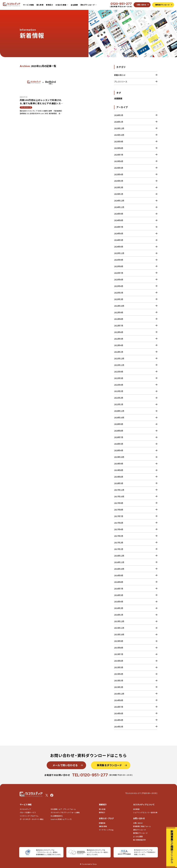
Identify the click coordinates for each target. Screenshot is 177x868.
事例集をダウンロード (109, 765)
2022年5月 (119, 339)
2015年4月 (119, 674)
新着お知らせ (120, 75)
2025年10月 (119, 135)
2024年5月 (119, 240)
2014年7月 (119, 707)
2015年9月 (119, 641)
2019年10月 (119, 457)
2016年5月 (119, 595)
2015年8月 (119, 648)
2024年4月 (119, 247)
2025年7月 (119, 155)
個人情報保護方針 (140, 840)
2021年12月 (119, 358)
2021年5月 (119, 378)
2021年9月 (119, 372)
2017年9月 (119, 503)
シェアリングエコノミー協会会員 (145, 813)
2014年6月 (119, 713)
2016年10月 (119, 569)
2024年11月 (119, 207)
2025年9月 (119, 141)
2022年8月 (119, 319)
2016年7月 (119, 589)
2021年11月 (119, 365)
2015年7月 (119, 654)
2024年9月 (119, 214)
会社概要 (74, 5)
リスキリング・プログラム (29, 816)
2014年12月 (119, 694)
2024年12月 (119, 201)
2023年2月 (119, 299)
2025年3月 (119, 181)
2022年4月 (119, 345)
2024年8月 (119, 220)
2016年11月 (119, 562)
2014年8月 (119, 700)
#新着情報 (118, 98)
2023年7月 (119, 273)
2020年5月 (119, 444)
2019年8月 (119, 470)
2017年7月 (119, 516)
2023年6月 (119, 279)
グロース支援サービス (29, 813)
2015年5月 (119, 667)
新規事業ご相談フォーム (142, 826)
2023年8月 (119, 266)
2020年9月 (119, 424)
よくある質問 (138, 837)
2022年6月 (119, 332)
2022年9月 (119, 312)
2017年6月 (119, 523)
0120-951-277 (121, 4)
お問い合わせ (138, 823)
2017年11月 (119, 490)
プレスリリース (121, 82)
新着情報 (102, 823)
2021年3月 (119, 391)
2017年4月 (119, 529)
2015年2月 (119, 687)
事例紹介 (49, 5)
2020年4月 (119, 450)
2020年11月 (119, 411)
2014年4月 (119, 720)
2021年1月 (119, 404)
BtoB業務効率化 (57, 816)
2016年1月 (119, 615)
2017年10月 (119, 496)
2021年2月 (119, 398)
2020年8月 (119, 431)
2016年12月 (119, 556)
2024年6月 (119, 233)
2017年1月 (119, 549)
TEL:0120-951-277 (90, 775)
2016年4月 (119, 602)
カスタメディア (25, 809)
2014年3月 (119, 727)
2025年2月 (119, 187)
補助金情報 (103, 826)
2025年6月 (119, 161)
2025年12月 (119, 128)
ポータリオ (32, 819)
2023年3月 (119, 293)
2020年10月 (119, 417)
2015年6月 (119, 661)
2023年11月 (119, 253)
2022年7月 (119, 326)
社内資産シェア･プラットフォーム (63, 809)
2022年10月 (119, 306)
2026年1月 (119, 122)
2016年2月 (119, 608)
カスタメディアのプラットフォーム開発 (65, 813)
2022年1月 (119, 352)
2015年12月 (119, 621)
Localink (61, 819)
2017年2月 (119, 542)
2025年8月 (119, 148)
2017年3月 (119, 536)
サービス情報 (28, 5)
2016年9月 (119, 575)
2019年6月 (119, 477)
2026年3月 (119, 115)
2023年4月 (119, 286)
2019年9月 (119, 464)
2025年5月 (119, 168)
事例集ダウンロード (140, 833)
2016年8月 (119, 582)
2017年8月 (119, 510)
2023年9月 (119, 260)
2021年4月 (119, 385)
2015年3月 (119, 680)
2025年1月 (119, 194)
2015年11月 (119, 628)
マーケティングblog (106, 830)
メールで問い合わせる (65, 765)
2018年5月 (119, 483)
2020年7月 (119, 437)
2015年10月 (119, 634)
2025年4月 (119, 174)
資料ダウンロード (140, 830)
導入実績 (40, 5)
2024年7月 (119, 227)
